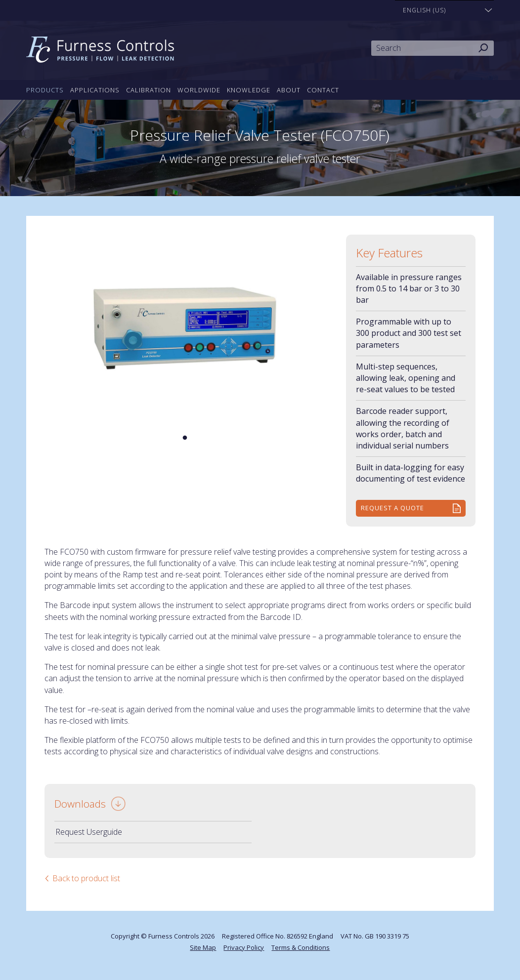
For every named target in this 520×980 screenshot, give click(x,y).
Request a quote (392, 508)
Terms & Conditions (301, 947)
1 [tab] (185, 438)
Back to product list (86, 878)
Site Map (203, 947)
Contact (323, 90)
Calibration (149, 90)
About (289, 90)
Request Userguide (89, 832)
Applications (95, 90)
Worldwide (199, 90)
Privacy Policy (244, 947)
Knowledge (249, 90)
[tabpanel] (185, 328)
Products (45, 90)
